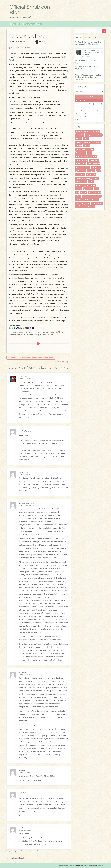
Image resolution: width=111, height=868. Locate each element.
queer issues (43, 335)
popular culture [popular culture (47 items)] (91, 185)
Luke (20, 793)
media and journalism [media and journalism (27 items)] (83, 178)
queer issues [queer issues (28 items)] (88, 189)
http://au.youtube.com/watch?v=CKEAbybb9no (37, 776)
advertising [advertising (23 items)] (80, 135)
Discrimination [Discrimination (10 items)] (81, 153)
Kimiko (21, 376)
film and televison (31, 335)
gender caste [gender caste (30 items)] (94, 160)
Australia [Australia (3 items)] (79, 139)
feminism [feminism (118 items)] (93, 157)
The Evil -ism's (53, 332)
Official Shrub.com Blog (31, 10)
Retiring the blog (62, 362)
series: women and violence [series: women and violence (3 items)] (92, 196)
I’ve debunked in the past (50, 151)
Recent (88, 38)
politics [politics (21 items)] (91, 182)
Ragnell (21, 472)
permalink (54, 335)
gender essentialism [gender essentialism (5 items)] (83, 167)
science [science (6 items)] (78, 196)
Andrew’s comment (41, 317)
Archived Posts (17, 332)
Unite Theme (87, 866)
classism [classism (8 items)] (87, 146)
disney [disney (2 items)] (90, 153)
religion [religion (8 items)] (83, 192)
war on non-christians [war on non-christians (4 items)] (87, 207)
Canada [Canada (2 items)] (86, 139)
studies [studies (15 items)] (87, 203)
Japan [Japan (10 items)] (98, 171)
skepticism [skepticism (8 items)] (79, 203)
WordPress (101, 866)
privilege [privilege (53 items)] (79, 189)
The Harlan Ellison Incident (85, 61)
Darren (11, 252)
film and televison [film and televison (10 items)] (82, 160)
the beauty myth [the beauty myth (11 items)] (97, 203)
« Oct (77, 119)
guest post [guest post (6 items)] (91, 171)
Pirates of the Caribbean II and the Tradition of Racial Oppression (88, 76)
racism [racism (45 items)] (96, 189)
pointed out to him (16, 105)
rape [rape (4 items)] (77, 192)
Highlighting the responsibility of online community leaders (31, 358)
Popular (79, 38)
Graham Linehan (40, 54)
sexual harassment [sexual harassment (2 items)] (82, 200)
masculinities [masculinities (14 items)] (91, 174)
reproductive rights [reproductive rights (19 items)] (94, 192)
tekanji (29, 48)
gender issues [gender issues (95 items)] (96, 167)
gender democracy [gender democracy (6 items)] (94, 164)
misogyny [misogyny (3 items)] (95, 178)
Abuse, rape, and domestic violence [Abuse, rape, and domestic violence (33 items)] (87, 131)
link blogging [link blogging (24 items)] (80, 174)
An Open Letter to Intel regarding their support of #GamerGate (88, 43)
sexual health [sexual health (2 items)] (94, 200)
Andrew (21, 672)
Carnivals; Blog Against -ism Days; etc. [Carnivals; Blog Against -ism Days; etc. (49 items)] (88, 142)
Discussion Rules (33, 24)
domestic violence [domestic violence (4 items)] (82, 157)
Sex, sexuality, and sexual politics (35, 332)
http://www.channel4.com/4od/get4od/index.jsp (38, 525)
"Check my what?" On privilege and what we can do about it (92, 52)
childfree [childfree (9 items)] (79, 146)
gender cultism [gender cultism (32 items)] (81, 164)
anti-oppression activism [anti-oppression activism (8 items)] (94, 135)
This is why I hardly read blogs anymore (87, 68)
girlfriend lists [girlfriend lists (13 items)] (81, 171)
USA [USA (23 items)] (77, 207)
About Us (15, 24)
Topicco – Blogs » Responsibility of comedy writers (31, 851)
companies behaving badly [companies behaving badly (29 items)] (85, 149)
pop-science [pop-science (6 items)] (80, 185)
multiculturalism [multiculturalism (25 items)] (81, 182)
